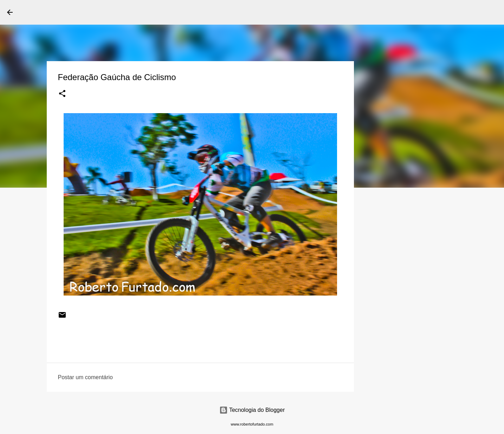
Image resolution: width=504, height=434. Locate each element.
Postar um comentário (86, 377)
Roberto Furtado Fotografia (88, 12)
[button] (62, 94)
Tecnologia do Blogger (252, 410)
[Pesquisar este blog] (461, 12)
